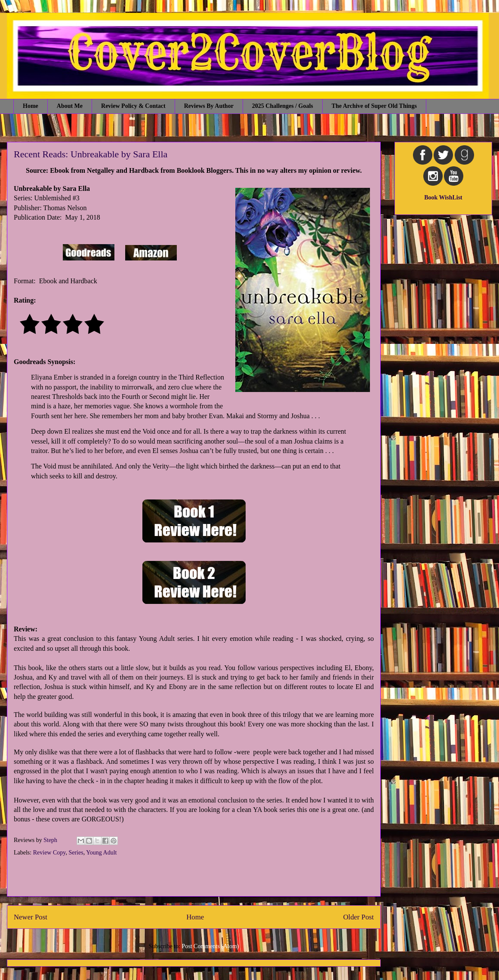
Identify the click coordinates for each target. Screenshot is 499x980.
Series (76, 853)
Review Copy (49, 853)
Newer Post (31, 917)
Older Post (359, 917)
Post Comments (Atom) (210, 946)
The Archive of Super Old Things (374, 106)
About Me (70, 106)
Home (31, 106)
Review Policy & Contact (133, 106)
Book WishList (443, 198)
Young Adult (101, 853)
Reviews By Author (209, 106)
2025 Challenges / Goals (283, 106)
